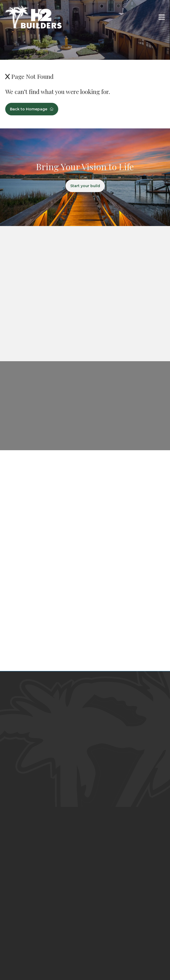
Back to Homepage (32, 109)
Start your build (85, 186)
